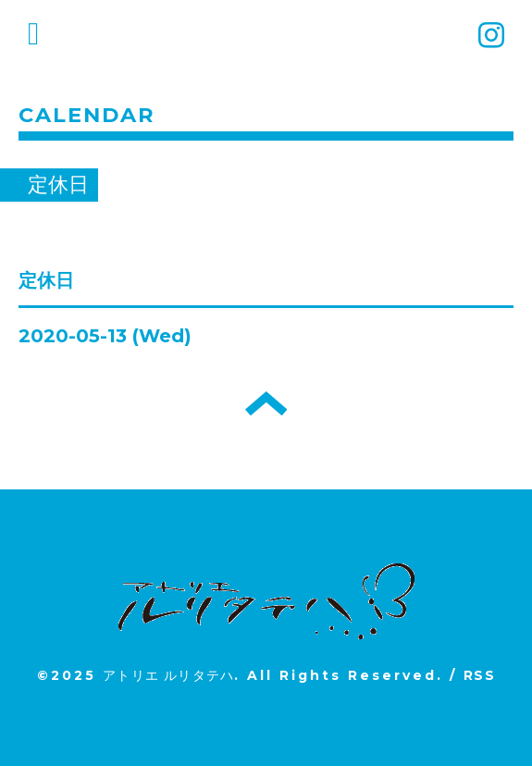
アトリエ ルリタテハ (168, 675)
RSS (479, 675)
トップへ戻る (266, 403)
